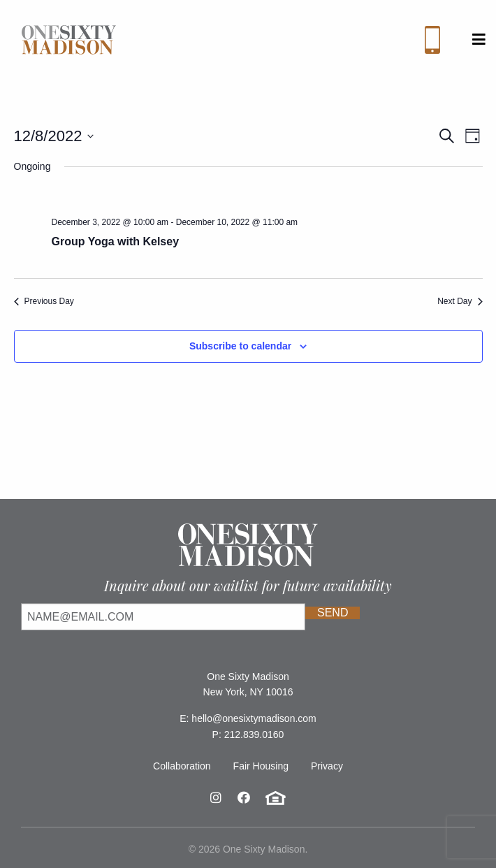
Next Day (460, 301)
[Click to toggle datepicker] (54, 136)
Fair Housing (261, 766)
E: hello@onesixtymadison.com (248, 718)
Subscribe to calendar (240, 346)
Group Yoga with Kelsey (116, 241)
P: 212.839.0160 (248, 735)
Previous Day (44, 301)
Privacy (327, 766)
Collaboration (182, 766)
